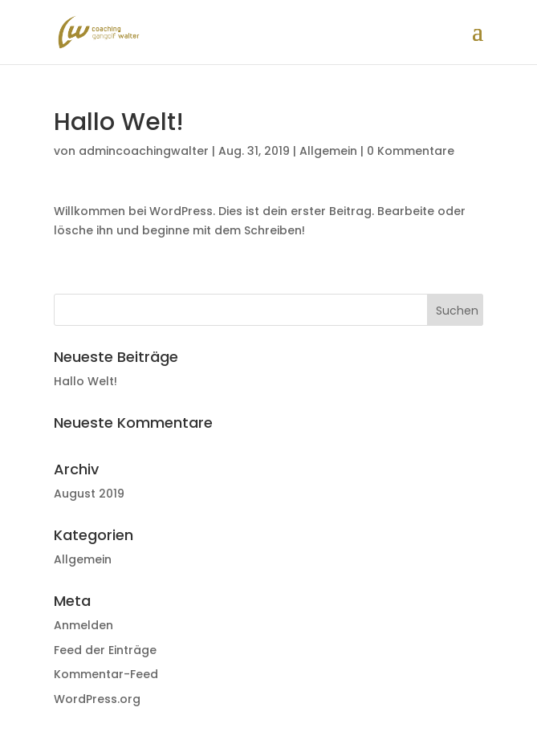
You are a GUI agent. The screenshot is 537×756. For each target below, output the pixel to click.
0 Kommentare (411, 151)
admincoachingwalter (144, 151)
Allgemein (328, 151)
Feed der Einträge (105, 650)
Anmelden (83, 625)
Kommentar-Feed (106, 674)
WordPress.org (97, 699)
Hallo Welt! (85, 381)
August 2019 (89, 494)
